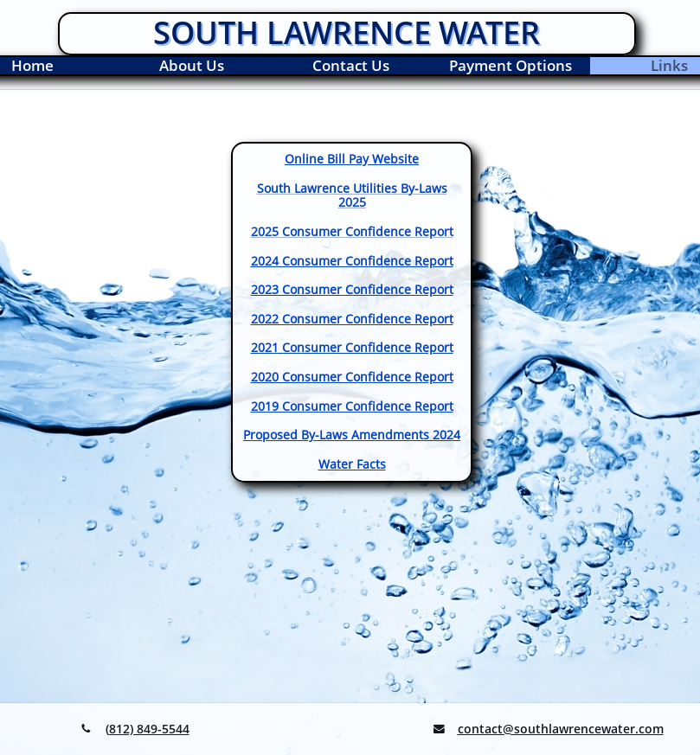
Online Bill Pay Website (352, 159)
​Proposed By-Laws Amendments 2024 (352, 435)
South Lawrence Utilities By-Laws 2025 (352, 195)
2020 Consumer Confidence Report (352, 377)
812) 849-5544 (149, 729)
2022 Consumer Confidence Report (352, 319)
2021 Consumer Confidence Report (352, 347)
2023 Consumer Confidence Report (352, 289)
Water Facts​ (352, 464)
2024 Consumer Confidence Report (352, 261)
